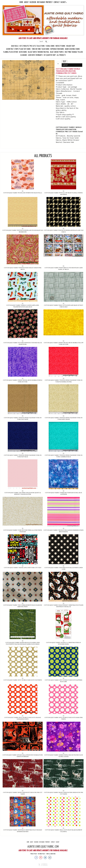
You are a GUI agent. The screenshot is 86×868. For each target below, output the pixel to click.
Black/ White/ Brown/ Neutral (39, 52)
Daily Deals (15, 46)
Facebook (33, 2)
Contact (57, 2)
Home (21, 2)
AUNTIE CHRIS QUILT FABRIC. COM (43, 847)
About (26, 2)
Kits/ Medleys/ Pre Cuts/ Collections (32, 46)
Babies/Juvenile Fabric (72, 49)
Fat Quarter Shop (50, 55)
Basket (63, 2)
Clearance (24, 55)
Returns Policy (42, 854)
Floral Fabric (50, 46)
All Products (61, 55)
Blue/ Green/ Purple (57, 52)
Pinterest (49, 2)
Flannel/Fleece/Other (11, 52)
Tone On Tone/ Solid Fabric (41, 49)
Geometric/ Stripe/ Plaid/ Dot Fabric (18, 49)
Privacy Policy (34, 854)
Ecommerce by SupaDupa (44, 865)
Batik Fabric (23, 52)
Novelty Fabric (60, 46)
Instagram (41, 2)
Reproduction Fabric (57, 49)
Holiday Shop (71, 46)
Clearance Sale (68, 142)
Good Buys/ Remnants (35, 55)
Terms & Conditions (51, 854)
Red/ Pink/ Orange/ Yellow (74, 52)
